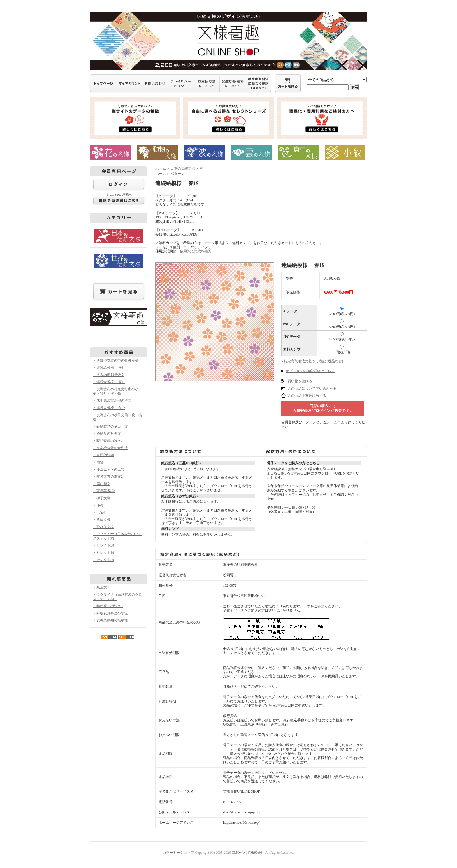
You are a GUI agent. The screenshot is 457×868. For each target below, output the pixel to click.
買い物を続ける (300, 381)
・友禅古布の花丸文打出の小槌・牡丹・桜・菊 (116, 391)
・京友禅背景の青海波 (110, 448)
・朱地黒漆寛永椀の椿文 (112, 400)
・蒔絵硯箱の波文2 (108, 441)
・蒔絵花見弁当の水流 (110, 613)
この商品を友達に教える (307, 396)
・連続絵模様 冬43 (109, 408)
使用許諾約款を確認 (196, 251)
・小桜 (98, 505)
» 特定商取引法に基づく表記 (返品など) (312, 361)
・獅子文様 (102, 498)
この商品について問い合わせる (312, 389)
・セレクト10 (103, 553)
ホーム (161, 168)
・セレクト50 (103, 560)
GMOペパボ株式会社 (248, 853)
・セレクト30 (103, 545)
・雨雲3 (99, 462)
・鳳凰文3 (101, 587)
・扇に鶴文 (102, 484)
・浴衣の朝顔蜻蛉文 (109, 375)
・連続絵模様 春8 (108, 368)
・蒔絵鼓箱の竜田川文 (110, 426)
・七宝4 (99, 512)
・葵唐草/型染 (104, 491)
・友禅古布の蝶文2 (108, 477)
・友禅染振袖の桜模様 (110, 620)
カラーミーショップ (178, 853)
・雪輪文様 (102, 520)
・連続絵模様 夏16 (109, 382)
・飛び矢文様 (103, 527)
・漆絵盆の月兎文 (107, 433)
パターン (177, 174)
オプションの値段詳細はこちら (310, 371)
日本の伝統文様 (183, 168)
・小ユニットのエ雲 (109, 470)
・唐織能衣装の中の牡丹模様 (116, 361)
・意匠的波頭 (103, 455)
